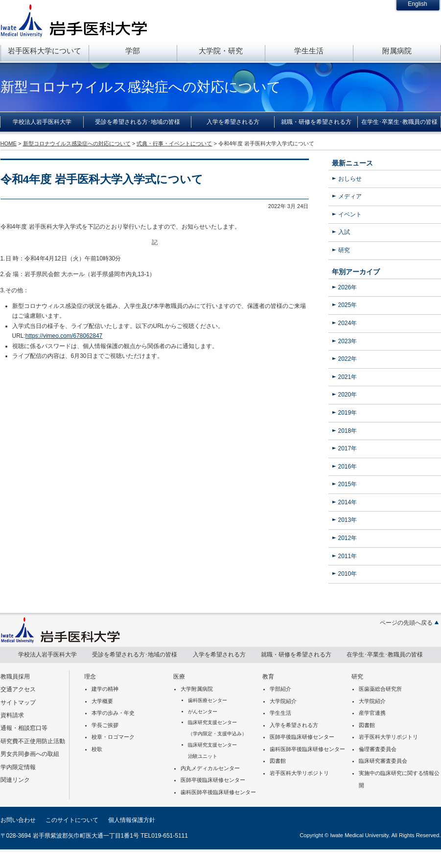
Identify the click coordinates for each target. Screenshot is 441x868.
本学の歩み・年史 (113, 713)
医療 (179, 677)
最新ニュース (352, 163)
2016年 (348, 467)
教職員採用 (15, 677)
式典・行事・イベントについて (174, 143)
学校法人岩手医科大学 (42, 122)
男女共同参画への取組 (30, 754)
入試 (344, 232)
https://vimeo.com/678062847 (64, 336)
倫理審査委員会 (378, 749)
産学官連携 (372, 713)
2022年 (348, 359)
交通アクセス (18, 689)
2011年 (348, 556)
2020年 (348, 395)
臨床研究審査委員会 (383, 761)
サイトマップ (18, 703)
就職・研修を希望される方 (316, 122)
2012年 (348, 538)
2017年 (348, 448)
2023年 (348, 341)
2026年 (348, 287)
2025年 (348, 305)
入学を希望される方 (233, 122)
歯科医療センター (208, 700)
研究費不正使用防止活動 (33, 741)
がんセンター (203, 712)
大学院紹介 (283, 701)
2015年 (348, 484)
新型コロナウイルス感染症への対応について (77, 143)
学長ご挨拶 (105, 725)
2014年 (348, 502)
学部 (133, 51)
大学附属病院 (197, 689)
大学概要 (102, 701)
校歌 (97, 749)
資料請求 (12, 715)
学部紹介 (280, 689)
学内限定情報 (18, 767)
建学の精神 (105, 689)
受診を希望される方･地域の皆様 (138, 122)
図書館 (278, 761)
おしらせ (350, 179)
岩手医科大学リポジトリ (299, 773)
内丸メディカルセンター (210, 768)
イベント (350, 214)
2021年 (348, 377)
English (417, 4)
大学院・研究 (221, 51)
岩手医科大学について (45, 51)
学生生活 (309, 51)
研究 (344, 250)
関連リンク (15, 780)
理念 (90, 677)
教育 (268, 677)
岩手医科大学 (74, 21)
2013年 (348, 520)
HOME (9, 143)
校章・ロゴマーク (113, 737)
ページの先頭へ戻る (406, 623)
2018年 (348, 431)
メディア (350, 196)
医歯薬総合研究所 (380, 689)
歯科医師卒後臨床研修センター (218, 792)
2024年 (348, 323)
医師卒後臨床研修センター (213, 780)
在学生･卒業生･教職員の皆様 (399, 122)
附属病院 (397, 51)
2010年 (348, 574)
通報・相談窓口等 (24, 728)
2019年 (348, 413)
